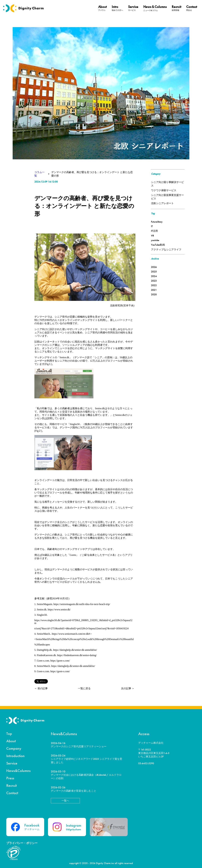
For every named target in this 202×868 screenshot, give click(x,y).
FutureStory (157, 222)
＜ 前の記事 (41, 688)
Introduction (15, 756)
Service (12, 763)
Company (14, 748)
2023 (154, 281)
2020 (154, 294)
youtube (155, 240)
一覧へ (65, 801)
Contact (12, 793)
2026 (154, 267)
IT (152, 226)
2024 (154, 276)
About (11, 741)
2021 (154, 290)
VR (153, 236)
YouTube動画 (158, 245)
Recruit (12, 785)
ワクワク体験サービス (164, 190)
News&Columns (18, 771)
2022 (154, 285)
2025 (154, 272)
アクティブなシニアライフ (166, 249)
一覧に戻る (84, 688)
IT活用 (154, 231)
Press (10, 778)
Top (9, 734)
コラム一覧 (39, 174)
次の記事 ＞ (128, 688)
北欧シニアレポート (162, 203)
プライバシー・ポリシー (22, 843)
